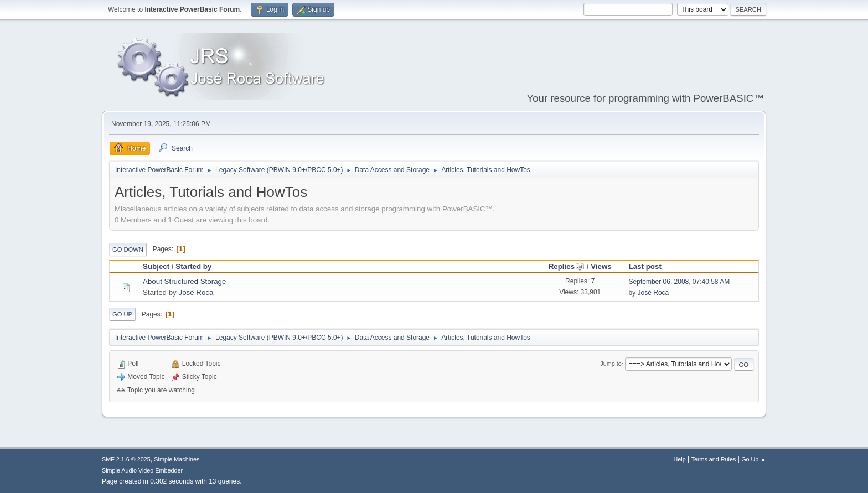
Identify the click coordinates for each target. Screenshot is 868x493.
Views (601, 266)
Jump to (611, 364)
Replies (567, 266)
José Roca (196, 292)
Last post (645, 266)
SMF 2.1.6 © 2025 (126, 459)
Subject (156, 266)
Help (680, 459)
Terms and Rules (714, 459)
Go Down (128, 250)
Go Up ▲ (754, 459)
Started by (193, 266)
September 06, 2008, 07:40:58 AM (680, 282)
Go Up (122, 314)
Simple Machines (177, 459)
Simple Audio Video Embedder (142, 470)
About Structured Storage (184, 281)
